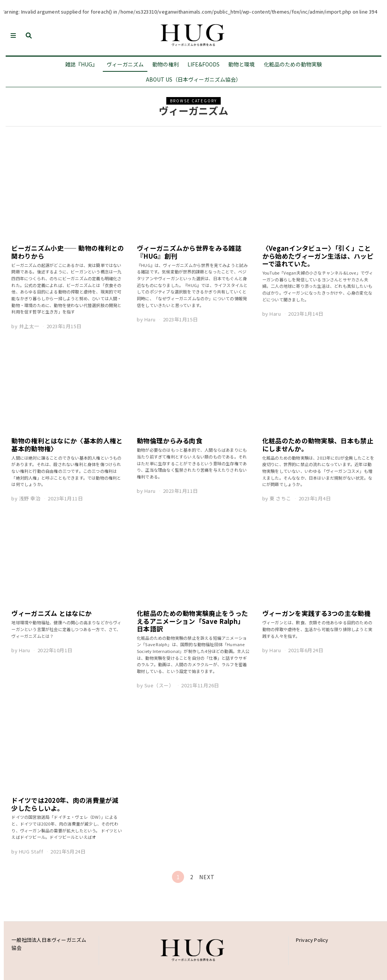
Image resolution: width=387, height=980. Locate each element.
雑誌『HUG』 (81, 64)
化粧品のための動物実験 (293, 64)
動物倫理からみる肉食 (170, 441)
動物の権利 (166, 64)
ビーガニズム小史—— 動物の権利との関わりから (68, 252)
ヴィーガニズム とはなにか (51, 613)
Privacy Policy (312, 940)
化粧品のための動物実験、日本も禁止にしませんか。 (318, 444)
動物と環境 (241, 64)
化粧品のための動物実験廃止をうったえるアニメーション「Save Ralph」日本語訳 (192, 621)
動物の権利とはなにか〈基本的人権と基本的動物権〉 (67, 444)
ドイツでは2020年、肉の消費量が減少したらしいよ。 (65, 804)
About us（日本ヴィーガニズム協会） (193, 79)
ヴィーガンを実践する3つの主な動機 (317, 613)
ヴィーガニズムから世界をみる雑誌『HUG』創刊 (189, 252)
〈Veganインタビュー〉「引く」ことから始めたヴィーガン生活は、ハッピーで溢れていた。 (318, 256)
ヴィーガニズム (125, 64)
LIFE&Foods (204, 64)
